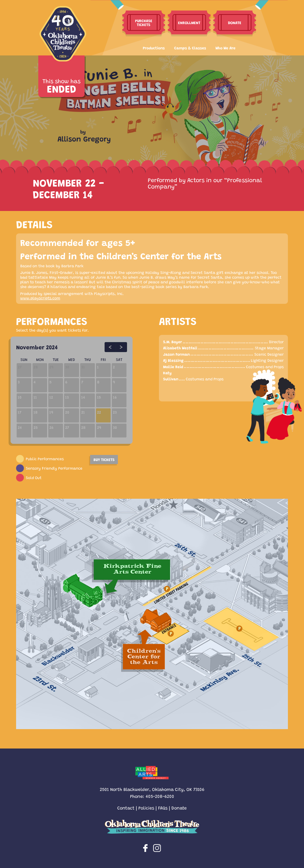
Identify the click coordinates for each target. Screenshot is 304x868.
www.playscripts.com (40, 298)
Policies (146, 808)
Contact (126, 808)
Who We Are (226, 48)
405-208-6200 (160, 796)
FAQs (163, 808)
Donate (179, 808)
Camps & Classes (190, 48)
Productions (154, 48)
